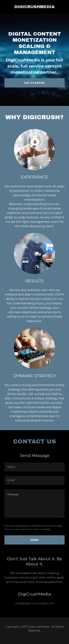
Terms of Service (34, 529)
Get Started (34, 83)
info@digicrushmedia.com (35, 603)
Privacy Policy (12, 529)
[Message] (34, 503)
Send (34, 540)
